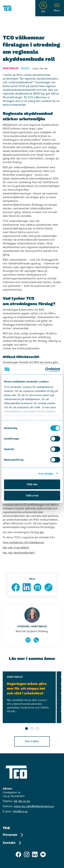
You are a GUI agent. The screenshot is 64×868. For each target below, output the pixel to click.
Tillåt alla (32, 484)
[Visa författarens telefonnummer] (36, 640)
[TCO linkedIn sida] (35, 854)
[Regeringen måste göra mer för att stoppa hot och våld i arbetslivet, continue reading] (29, 697)
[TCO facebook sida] (18, 854)
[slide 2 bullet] (32, 729)
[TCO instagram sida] (27, 854)
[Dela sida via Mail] (38, 587)
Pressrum (13, 835)
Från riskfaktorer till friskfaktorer (24, 542)
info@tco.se (20, 811)
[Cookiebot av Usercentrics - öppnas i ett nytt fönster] (46, 370)
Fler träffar (32, 741)
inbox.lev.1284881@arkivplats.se (34, 806)
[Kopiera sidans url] (48, 587)
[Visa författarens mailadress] (28, 640)
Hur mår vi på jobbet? (16, 548)
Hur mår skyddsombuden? (19, 553)
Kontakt (12, 843)
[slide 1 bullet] (27, 729)
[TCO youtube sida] (43, 854)
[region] (32, 701)
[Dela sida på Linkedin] (27, 587)
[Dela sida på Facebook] (16, 587)
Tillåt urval (32, 496)
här (42, 532)
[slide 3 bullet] (38, 729)
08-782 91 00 (22, 801)
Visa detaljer (46, 474)
